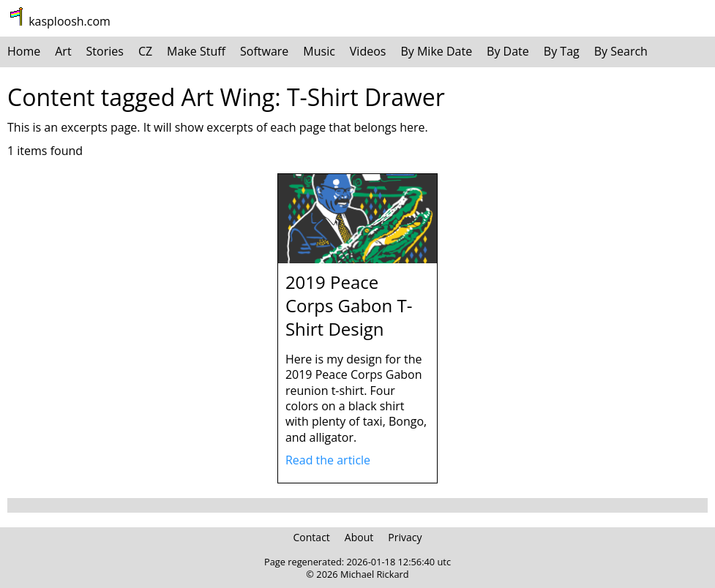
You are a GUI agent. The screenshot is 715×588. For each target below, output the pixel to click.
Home (24, 51)
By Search (621, 51)
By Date (508, 51)
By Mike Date (436, 51)
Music (319, 51)
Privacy (405, 537)
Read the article (328, 460)
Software (264, 51)
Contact (312, 537)
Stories (105, 51)
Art (63, 51)
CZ (145, 51)
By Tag (562, 51)
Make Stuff (196, 51)
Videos (368, 51)
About (359, 537)
